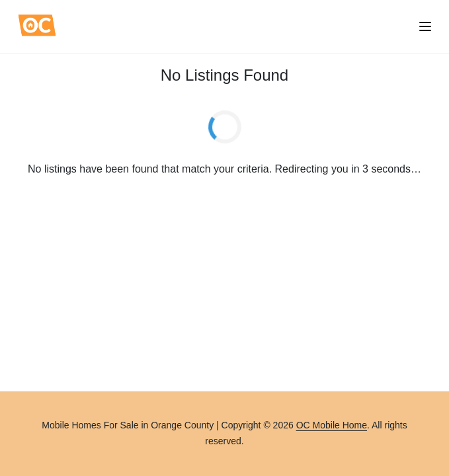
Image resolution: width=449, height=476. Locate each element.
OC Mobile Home (332, 425)
